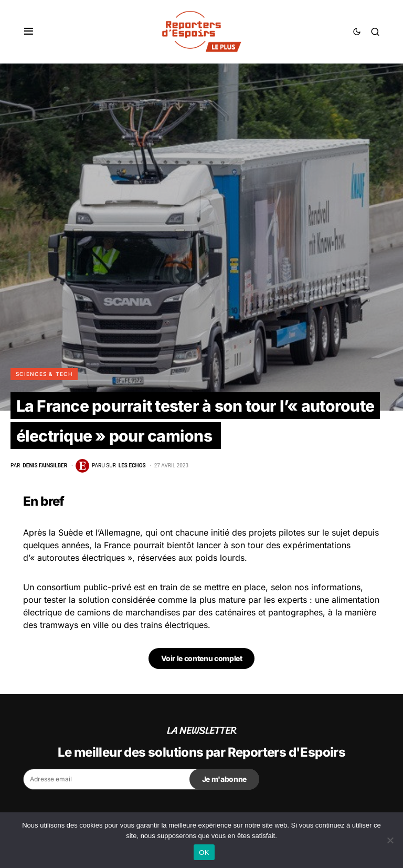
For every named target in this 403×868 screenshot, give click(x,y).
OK (204, 853)
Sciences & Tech (44, 374)
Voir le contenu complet (202, 658)
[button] (29, 32)
